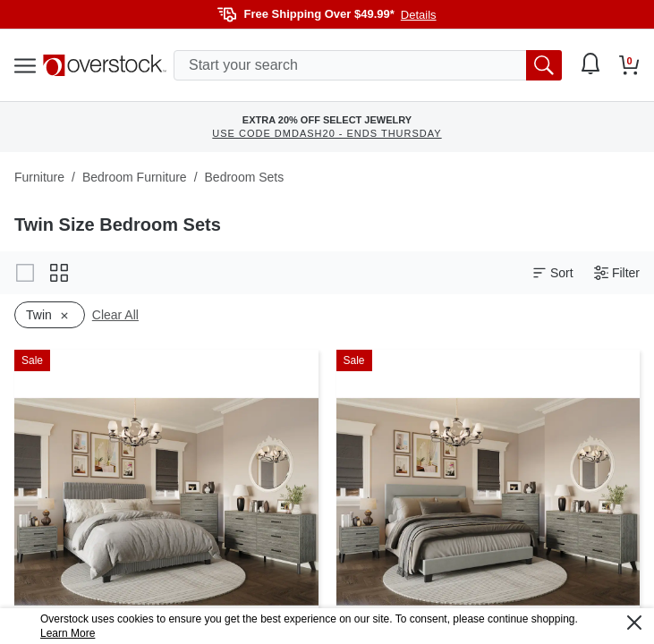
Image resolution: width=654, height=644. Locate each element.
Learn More (68, 633)
